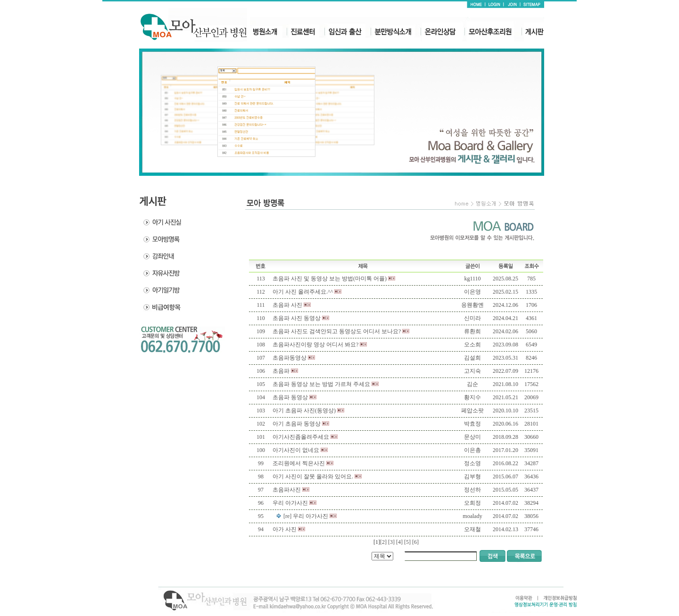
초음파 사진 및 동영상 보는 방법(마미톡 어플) (330, 279)
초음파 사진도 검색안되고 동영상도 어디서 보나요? (337, 331)
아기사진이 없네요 (296, 450)
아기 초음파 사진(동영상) (304, 411)
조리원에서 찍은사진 (299, 463)
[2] (383, 542)
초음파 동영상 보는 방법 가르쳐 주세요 (321, 384)
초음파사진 (287, 490)
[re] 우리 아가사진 (306, 516)
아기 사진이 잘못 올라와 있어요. (313, 476)
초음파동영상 (290, 358)
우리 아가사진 (290, 503)
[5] (407, 542)
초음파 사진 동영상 (297, 318)
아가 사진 (285, 529)
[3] (391, 542)
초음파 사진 (287, 305)
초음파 (281, 371)
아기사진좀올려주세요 (301, 437)
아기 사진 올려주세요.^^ (303, 292)
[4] (399, 542)
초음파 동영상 (290, 397)
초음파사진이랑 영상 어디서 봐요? (315, 345)
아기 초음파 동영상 (297, 424)
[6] (415, 542)
